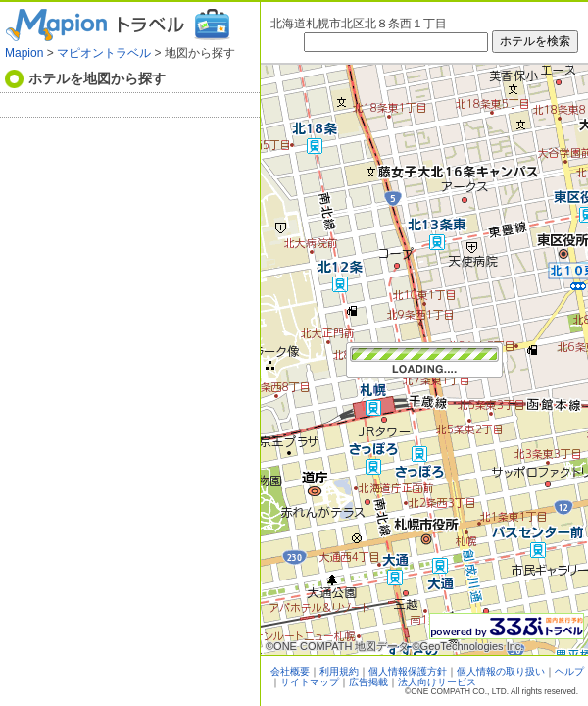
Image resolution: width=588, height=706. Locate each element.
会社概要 (290, 671)
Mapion (24, 53)
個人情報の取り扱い (501, 671)
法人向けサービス (437, 682)
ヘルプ (569, 671)
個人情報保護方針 (408, 671)
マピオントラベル (104, 53)
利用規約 (339, 671)
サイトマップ (310, 682)
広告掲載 (368, 682)
